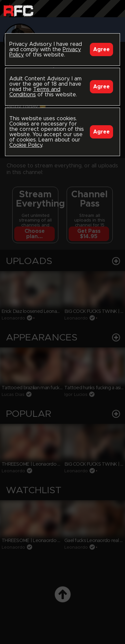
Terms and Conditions (35, 92)
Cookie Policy (26, 145)
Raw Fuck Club (18, 10)
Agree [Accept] (101, 49)
